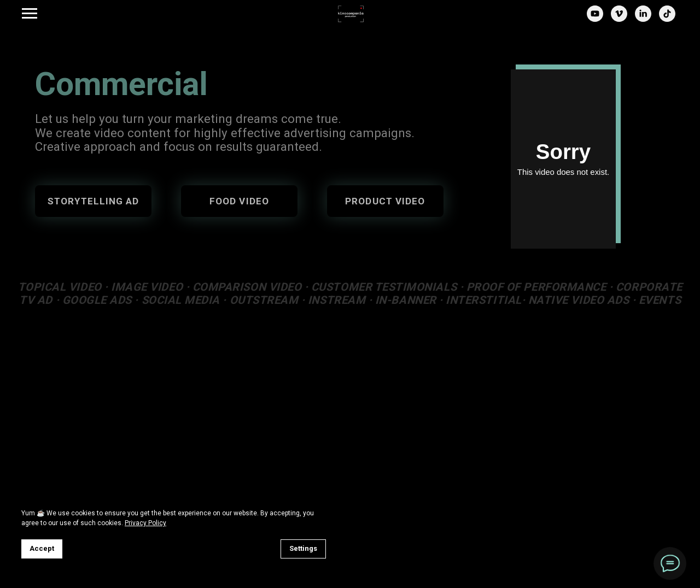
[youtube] (595, 19)
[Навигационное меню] (30, 14)
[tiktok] (667, 19)
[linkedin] (643, 19)
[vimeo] (619, 19)
